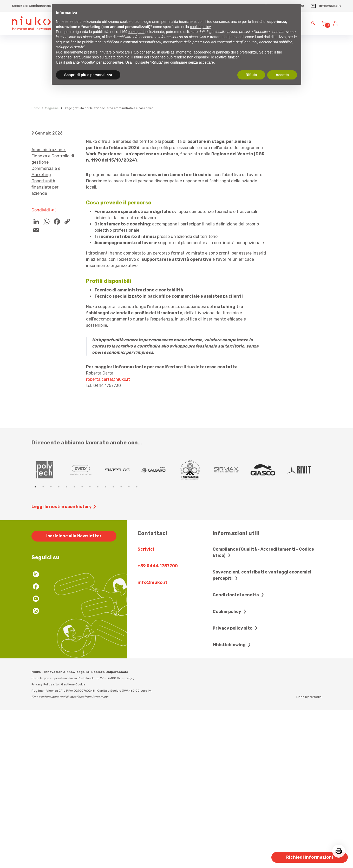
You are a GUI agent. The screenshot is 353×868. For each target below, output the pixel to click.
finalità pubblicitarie (86, 42)
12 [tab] (121, 644)
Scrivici (146, 707)
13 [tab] (129, 644)
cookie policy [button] (200, 27)
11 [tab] (113, 644)
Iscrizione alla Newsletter (74, 693)
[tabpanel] (50, 627)
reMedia (316, 854)
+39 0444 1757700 (158, 723)
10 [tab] (106, 644)
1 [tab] (35, 644)
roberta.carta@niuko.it (108, 537)
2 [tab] (43, 644)
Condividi (44, 368)
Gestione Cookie (73, 842)
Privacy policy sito (236, 786)
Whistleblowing (232, 802)
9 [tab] (98, 644)
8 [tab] (90, 644)
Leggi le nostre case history (64, 664)
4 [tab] (59, 644)
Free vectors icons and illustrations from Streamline (70, 854)
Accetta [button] (282, 75)
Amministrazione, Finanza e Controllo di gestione (53, 313)
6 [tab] (74, 644)
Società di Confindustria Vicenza (38, 6)
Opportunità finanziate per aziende (45, 345)
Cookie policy (230, 769)
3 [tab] (51, 644)
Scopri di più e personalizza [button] (88, 75)
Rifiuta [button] (251, 75)
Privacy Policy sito (45, 842)
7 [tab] (82, 644)
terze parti (136, 32)
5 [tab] (67, 644)
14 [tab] (137, 644)
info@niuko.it (326, 6)
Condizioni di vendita (239, 752)
